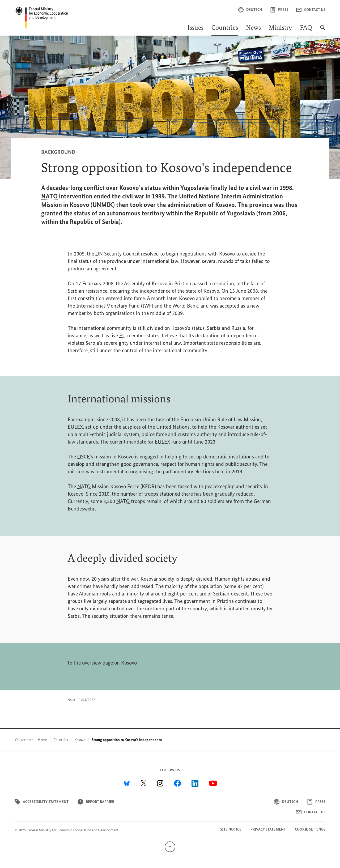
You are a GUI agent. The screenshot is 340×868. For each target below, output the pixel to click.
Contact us (311, 10)
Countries (225, 28)
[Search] (323, 30)
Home (42, 740)
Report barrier (96, 802)
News (253, 28)
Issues (195, 28)
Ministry (280, 28)
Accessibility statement (42, 802)
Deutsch (250, 10)
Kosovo (80, 740)
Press (279, 10)
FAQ (306, 28)
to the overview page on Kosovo (102, 663)
